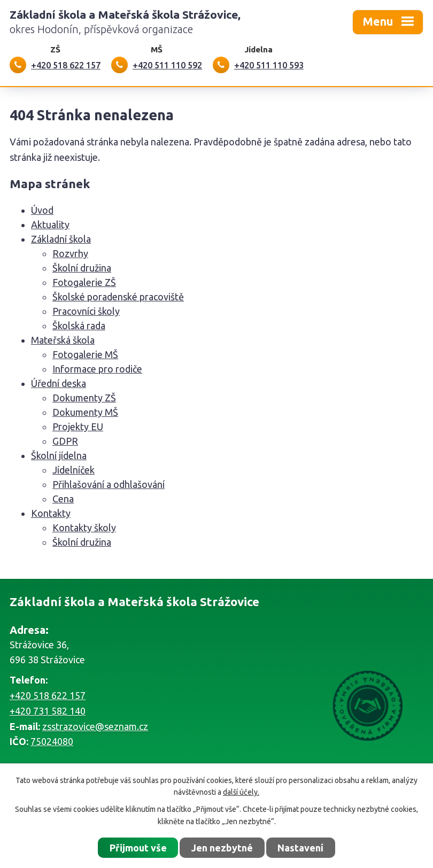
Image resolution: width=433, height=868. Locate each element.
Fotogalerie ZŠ (84, 282)
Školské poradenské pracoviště (118, 297)
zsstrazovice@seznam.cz (95, 726)
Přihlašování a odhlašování (109, 484)
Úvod (42, 210)
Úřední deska (59, 383)
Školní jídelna (59, 455)
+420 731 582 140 (48, 711)
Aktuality (50, 224)
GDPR (65, 441)
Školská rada (79, 325)
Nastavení (300, 848)
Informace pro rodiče (97, 369)
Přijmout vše (138, 848)
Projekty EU (78, 427)
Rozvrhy (70, 253)
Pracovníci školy (86, 311)
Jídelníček (74, 470)
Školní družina (82, 268)
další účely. (241, 792)
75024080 (52, 741)
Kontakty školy (84, 528)
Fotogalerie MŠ (85, 354)
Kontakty (51, 513)
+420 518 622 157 (48, 695)
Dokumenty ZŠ (84, 398)
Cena (63, 499)
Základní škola (61, 239)
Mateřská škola (63, 340)
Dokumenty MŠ (85, 412)
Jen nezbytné (222, 848)
